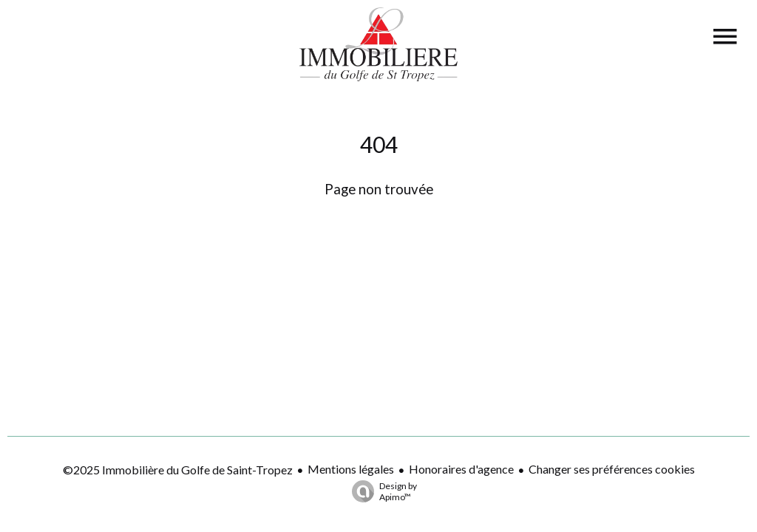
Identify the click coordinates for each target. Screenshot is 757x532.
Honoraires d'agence (461, 469)
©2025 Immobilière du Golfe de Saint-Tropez (178, 470)
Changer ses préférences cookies (612, 469)
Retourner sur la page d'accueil (378, 226)
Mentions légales (351, 469)
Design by (381, 491)
